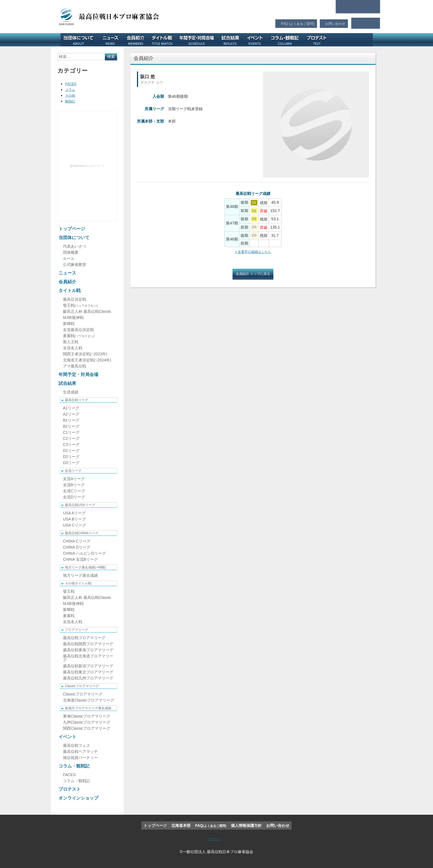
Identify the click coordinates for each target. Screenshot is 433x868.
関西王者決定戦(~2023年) (85, 354)
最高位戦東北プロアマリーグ (88, 672)
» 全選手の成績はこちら (253, 252)
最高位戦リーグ (76, 400)
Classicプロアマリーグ (82, 686)
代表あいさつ (75, 246)
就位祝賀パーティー (80, 758)
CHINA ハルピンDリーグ (84, 553)
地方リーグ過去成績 (80, 575)
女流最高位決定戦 (78, 330)
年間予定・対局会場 (199, 40)
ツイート (214, 839)
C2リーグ (71, 438)
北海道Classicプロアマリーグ (89, 700)
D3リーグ (71, 463)
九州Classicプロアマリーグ (87, 722)
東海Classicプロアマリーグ (87, 716)
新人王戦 (71, 342)
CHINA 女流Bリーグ (80, 559)
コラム (71, 89)
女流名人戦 (73, 348)
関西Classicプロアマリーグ (87, 728)
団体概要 (71, 252)
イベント (257, 40)
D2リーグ (71, 457)
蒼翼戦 (79, 336)
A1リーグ (71, 408)
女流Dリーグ (74, 497)
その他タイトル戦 (78, 583)
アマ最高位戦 (75, 366)
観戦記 (71, 101)
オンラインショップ (353, 40)
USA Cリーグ (75, 525)
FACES (72, 84)
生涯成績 (71, 392)
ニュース (112, 40)
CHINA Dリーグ (77, 547)
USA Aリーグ (74, 513)
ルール (69, 258)
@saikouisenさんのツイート (87, 166)
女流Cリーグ (74, 491)
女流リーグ (73, 471)
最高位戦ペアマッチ (80, 751)
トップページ (72, 229)
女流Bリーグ (74, 485)
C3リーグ (71, 444)
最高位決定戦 (75, 299)
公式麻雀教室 (75, 264)
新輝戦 (69, 324)
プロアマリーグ (76, 630)
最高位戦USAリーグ (80, 505)
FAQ (297, 23)
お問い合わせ (335, 23)
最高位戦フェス (76, 745)
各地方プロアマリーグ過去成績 (88, 708)
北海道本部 (358, 7)
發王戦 (80, 305)
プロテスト (319, 40)
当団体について (80, 40)
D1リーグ (71, 451)
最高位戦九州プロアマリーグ (88, 678)
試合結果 (232, 40)
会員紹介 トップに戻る (253, 274)
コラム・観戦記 (287, 40)
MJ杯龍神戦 (73, 317)
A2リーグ (71, 414)
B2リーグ (71, 426)
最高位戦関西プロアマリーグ (88, 644)
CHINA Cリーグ (77, 541)
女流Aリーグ (74, 479)
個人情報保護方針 (246, 825)
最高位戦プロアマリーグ (84, 638)
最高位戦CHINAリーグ (82, 533)
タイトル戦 (164, 40)
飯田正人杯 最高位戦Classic (87, 311)
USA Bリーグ (74, 519)
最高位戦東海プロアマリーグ (88, 650)
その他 (71, 95)
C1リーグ (71, 432)
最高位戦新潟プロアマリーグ (88, 666)
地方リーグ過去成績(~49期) (85, 567)
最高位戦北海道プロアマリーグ (88, 658)
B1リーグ (71, 420)
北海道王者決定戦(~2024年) (87, 360)
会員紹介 (138, 40)
